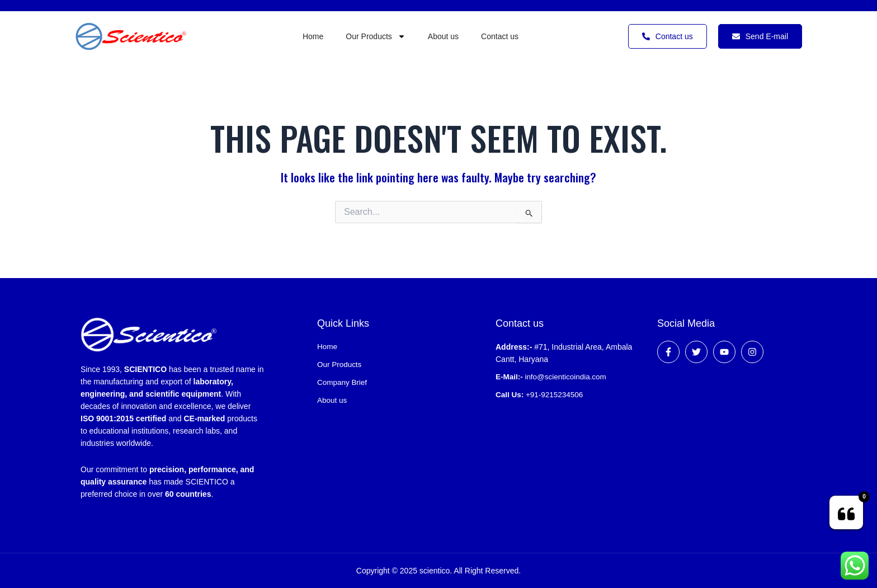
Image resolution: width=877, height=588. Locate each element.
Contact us (500, 36)
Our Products (375, 36)
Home (313, 36)
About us (443, 36)
